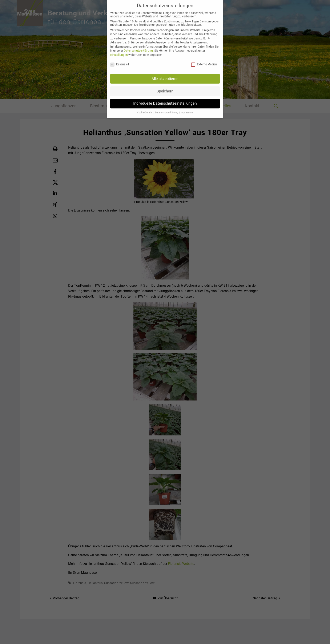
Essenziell (120, 60)
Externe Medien (204, 60)
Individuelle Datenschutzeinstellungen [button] (165, 100)
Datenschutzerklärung (138, 47)
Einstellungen (119, 51)
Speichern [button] (165, 87)
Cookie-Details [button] (145, 109)
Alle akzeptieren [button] (165, 75)
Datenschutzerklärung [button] (167, 109)
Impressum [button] (187, 109)
